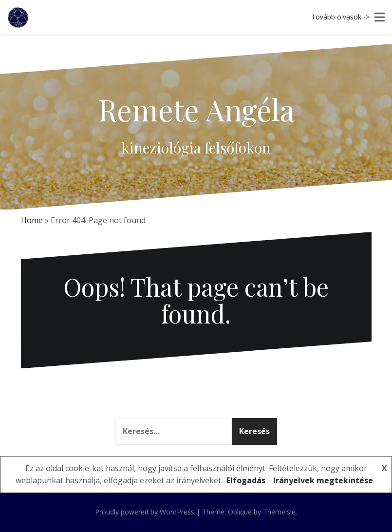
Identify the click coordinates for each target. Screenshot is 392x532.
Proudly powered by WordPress (145, 512)
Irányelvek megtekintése (323, 480)
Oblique (240, 512)
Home (32, 220)
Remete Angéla (196, 109)
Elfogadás (246, 480)
